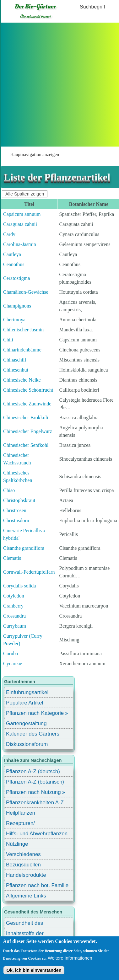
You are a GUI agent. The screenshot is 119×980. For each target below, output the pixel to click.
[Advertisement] (59, 85)
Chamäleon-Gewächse (26, 292)
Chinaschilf (15, 360)
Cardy (9, 234)
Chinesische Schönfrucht (28, 390)
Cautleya (12, 254)
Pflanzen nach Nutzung (33, 792)
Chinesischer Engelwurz (28, 431)
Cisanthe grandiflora (24, 548)
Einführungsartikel (27, 692)
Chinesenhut (16, 370)
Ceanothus (14, 264)
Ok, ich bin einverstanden (34, 970)
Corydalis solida (19, 586)
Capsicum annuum (22, 214)
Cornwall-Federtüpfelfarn (29, 572)
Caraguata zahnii (20, 224)
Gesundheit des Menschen (24, 924)
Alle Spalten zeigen (25, 194)
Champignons (17, 306)
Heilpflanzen (21, 813)
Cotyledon (14, 596)
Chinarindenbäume (22, 350)
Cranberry (13, 606)
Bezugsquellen (23, 865)
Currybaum (15, 626)
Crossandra (14, 616)
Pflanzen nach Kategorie (35, 713)
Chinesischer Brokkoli (26, 418)
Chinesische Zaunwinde (27, 404)
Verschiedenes (23, 854)
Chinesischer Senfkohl (26, 445)
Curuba (11, 653)
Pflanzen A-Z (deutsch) (33, 771)
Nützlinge (17, 844)
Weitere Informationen (70, 958)
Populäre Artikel (24, 703)
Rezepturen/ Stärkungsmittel (24, 824)
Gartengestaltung (26, 723)
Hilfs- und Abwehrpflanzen (37, 834)
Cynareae (13, 664)
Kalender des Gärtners (33, 734)
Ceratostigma (16, 278)
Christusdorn (16, 520)
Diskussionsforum (27, 744)
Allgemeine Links (26, 896)
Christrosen (15, 510)
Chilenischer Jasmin (23, 330)
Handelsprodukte (26, 875)
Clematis (12, 558)
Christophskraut (19, 500)
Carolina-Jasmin (20, 244)
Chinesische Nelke (22, 380)
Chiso (9, 490)
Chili (8, 340)
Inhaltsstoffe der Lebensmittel (25, 934)
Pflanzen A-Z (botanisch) (35, 782)
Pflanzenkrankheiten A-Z (35, 803)
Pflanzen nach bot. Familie (37, 885)
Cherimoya (14, 320)
